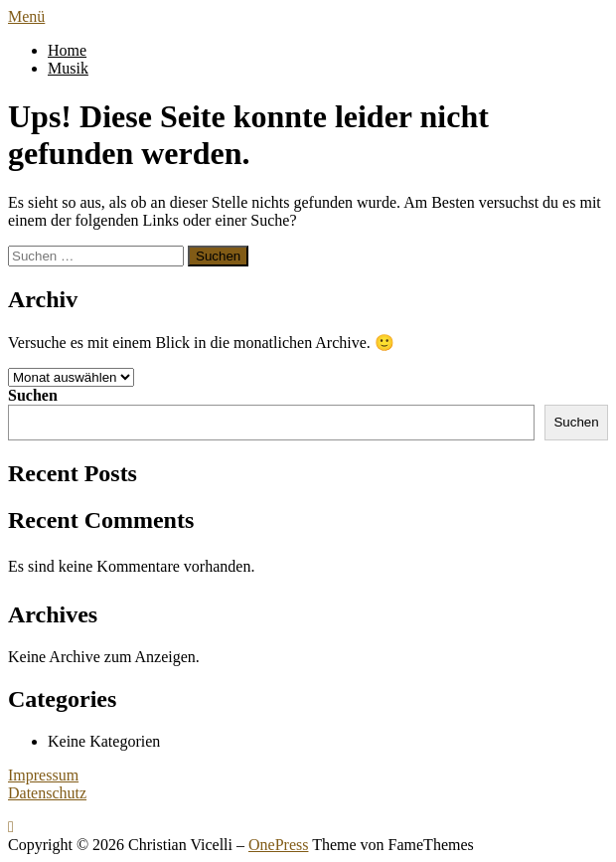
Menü (26, 16)
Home (67, 50)
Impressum (43, 775)
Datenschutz (47, 793)
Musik (68, 68)
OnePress (278, 845)
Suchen (33, 395)
